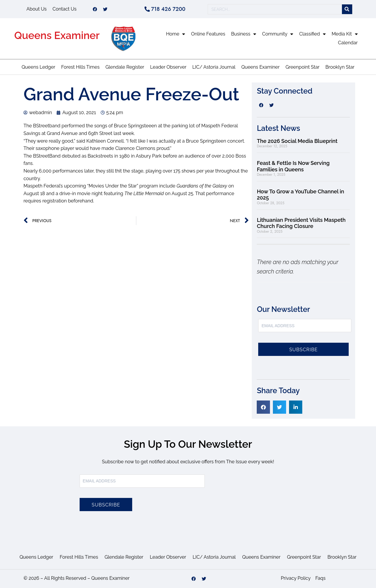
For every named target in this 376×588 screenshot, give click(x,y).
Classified (312, 34)
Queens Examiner (57, 35)
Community (278, 34)
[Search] (347, 9)
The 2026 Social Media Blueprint (297, 141)
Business (244, 34)
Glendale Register (125, 67)
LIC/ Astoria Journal (214, 67)
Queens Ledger (38, 67)
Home (176, 34)
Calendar (348, 43)
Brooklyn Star (340, 67)
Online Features (208, 34)
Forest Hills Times (80, 67)
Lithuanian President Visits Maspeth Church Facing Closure (301, 223)
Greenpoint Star (303, 67)
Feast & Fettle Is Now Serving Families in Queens (293, 166)
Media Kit (345, 34)
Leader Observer (168, 67)
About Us (37, 9)
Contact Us (65, 9)
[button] (263, 407)
